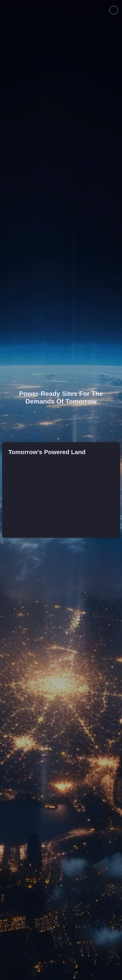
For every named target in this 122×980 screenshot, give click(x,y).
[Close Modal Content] (118, 4)
